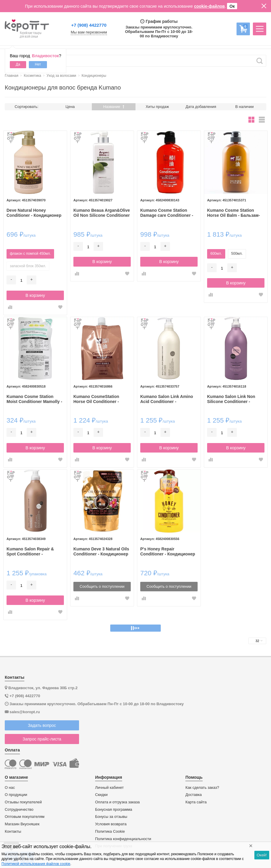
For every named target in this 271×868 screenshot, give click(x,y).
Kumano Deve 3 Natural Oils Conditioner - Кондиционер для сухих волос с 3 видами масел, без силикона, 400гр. (101, 552)
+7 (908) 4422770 (89, 25)
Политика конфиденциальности (123, 839)
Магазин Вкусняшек (22, 824)
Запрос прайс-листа (42, 739)
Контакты (13, 832)
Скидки (101, 795)
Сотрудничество (19, 810)
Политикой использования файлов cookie (36, 864)
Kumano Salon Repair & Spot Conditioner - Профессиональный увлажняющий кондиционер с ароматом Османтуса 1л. (33, 552)
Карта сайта (196, 802)
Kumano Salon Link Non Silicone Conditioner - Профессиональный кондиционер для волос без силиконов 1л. (232, 399)
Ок (232, 6)
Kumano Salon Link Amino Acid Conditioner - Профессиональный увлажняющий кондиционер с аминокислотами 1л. (167, 399)
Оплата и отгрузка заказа (117, 802)
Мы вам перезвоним (89, 32)
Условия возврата (111, 824)
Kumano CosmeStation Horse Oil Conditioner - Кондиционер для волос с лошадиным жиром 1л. (100, 399)
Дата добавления (201, 107)
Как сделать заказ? (202, 788)
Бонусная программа (114, 810)
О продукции (16, 795)
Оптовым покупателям (25, 817)
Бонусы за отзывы (111, 817)
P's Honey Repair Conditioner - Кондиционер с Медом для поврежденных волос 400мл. (168, 552)
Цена (70, 107)
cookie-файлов (209, 6)
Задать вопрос (42, 725)
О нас (10, 788)
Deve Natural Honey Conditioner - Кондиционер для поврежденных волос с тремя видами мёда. (35, 213)
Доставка (194, 795)
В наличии (245, 107)
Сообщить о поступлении (102, 586)
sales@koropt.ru (25, 712)
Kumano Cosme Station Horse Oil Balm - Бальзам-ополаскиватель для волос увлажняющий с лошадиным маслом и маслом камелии (235, 213)
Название (114, 107)
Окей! (262, 855)
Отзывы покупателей (23, 802)
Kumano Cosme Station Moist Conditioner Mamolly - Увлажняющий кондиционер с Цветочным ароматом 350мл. (34, 399)
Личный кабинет (109, 788)
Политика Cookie (110, 832)
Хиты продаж (157, 107)
